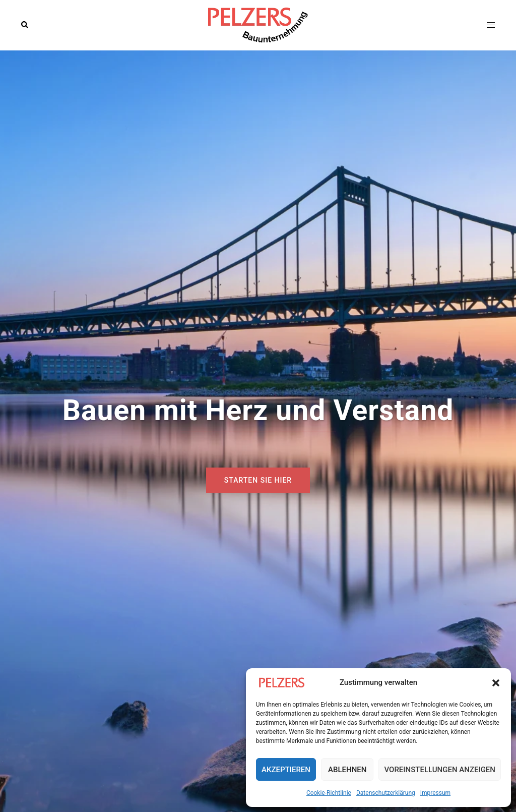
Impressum (435, 793)
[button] (496, 683)
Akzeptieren (286, 770)
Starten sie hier (258, 480)
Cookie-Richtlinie (329, 793)
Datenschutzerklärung (386, 793)
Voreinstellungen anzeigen (440, 770)
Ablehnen (347, 770)
